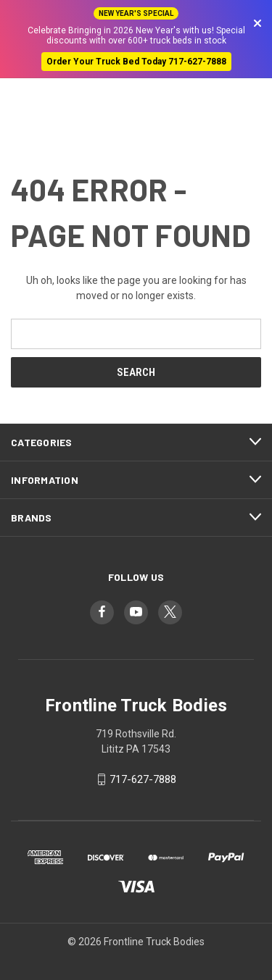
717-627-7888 (143, 779)
